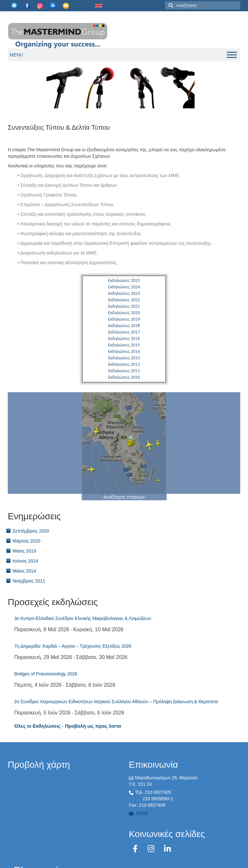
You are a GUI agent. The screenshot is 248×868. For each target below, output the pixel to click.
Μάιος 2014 (24, 571)
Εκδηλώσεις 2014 (124, 351)
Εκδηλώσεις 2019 (124, 319)
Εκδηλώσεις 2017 (124, 332)
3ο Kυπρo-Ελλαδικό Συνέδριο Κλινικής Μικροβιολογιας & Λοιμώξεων (83, 618)
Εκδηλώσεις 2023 (124, 293)
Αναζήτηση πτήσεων (124, 497)
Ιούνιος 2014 (25, 561)
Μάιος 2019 (24, 551)
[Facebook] (136, 849)
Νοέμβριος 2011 (29, 581)
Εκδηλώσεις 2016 (124, 339)
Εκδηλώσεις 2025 (124, 280)
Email (138, 813)
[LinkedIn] (167, 849)
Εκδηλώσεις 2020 (124, 313)
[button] (16, 55)
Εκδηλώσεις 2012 (124, 364)
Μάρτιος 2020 (26, 541)
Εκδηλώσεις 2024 (124, 287)
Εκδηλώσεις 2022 (124, 300)
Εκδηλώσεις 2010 (124, 377)
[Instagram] (152, 849)
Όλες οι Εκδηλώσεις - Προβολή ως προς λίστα (68, 726)
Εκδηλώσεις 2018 (124, 326)
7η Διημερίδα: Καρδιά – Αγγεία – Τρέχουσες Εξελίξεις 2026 (73, 646)
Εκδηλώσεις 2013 (124, 358)
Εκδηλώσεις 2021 (124, 306)
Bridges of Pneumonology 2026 (46, 674)
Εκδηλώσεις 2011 (124, 371)
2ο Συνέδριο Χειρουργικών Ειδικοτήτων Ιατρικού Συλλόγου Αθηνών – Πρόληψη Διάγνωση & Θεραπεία (116, 702)
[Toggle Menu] (232, 55)
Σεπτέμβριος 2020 (31, 531)
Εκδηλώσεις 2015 (124, 345)
